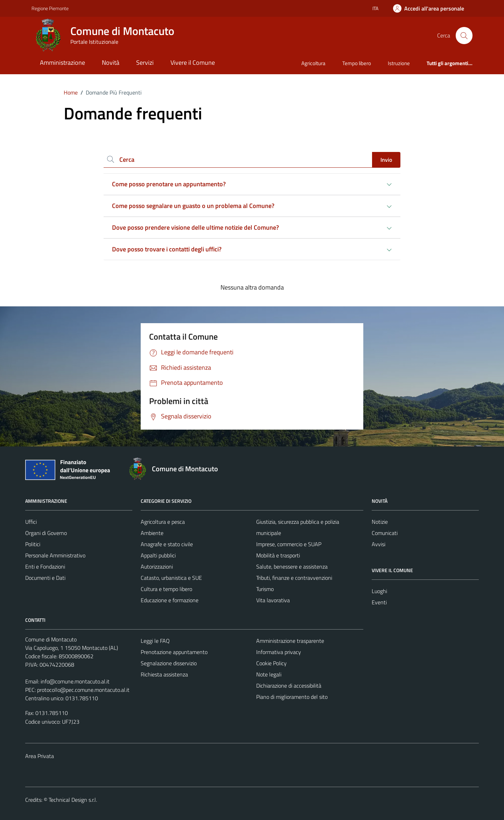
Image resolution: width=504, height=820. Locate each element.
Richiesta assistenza (164, 674)
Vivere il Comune (193, 62)
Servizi (145, 62)
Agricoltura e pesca (163, 522)
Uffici (31, 522)
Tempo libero (357, 63)
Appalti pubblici (158, 555)
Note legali (269, 674)
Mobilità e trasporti (278, 555)
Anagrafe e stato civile (167, 544)
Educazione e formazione (170, 600)
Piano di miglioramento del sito (292, 697)
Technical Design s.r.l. (73, 800)
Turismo (265, 589)
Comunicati (385, 533)
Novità (111, 62)
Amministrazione (62, 62)
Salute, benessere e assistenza (292, 567)
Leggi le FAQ (155, 641)
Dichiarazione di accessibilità (289, 686)
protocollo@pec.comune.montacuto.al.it (83, 690)
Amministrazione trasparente (290, 641)
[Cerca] (464, 35)
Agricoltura (313, 63)
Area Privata (40, 756)
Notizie (380, 522)
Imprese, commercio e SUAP (289, 544)
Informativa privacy (279, 652)
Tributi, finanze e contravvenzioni (294, 578)
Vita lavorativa (273, 600)
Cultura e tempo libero (166, 589)
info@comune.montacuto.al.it (75, 681)
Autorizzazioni (157, 567)
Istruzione (399, 63)
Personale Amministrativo (55, 555)
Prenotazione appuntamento (174, 652)
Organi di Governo (46, 533)
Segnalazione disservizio (169, 663)
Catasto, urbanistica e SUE (171, 578)
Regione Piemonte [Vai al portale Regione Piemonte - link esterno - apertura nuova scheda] (50, 8)
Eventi (379, 602)
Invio (386, 160)
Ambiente (152, 533)
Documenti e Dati (45, 578)
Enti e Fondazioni (45, 567)
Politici (33, 544)
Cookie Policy (271, 663)
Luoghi (379, 591)
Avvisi (379, 544)
